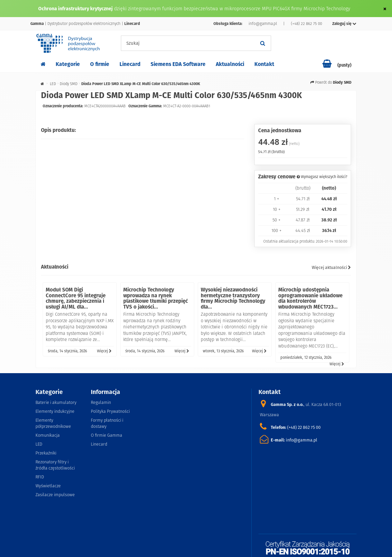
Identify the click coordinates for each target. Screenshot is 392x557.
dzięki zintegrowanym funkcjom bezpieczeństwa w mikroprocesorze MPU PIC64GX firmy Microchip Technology (232, 9)
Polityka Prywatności (110, 411)
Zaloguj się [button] (344, 24)
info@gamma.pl (263, 24)
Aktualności (230, 64)
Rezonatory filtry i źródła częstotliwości (55, 465)
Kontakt (264, 64)
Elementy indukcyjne (55, 411)
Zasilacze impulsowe (55, 495)
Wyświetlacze (48, 486)
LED (53, 84)
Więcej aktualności (331, 267)
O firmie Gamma (107, 435)
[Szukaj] (263, 43)
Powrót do (331, 82)
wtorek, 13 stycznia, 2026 (223, 351)
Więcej (104, 351)
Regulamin (101, 402)
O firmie (100, 64)
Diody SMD (69, 84)
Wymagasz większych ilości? (322, 177)
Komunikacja (48, 435)
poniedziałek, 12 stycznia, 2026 (306, 357)
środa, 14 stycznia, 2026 (67, 351)
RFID (40, 477)
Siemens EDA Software (178, 64)
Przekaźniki (46, 453)
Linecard (130, 64)
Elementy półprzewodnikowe (53, 423)
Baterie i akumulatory (56, 402)
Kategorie (68, 64)
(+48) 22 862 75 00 (306, 24)
